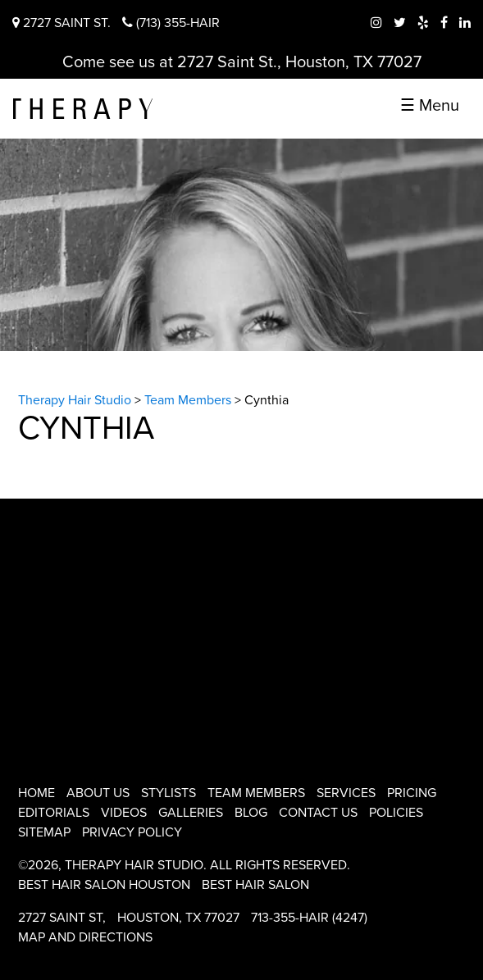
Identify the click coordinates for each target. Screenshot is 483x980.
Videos (124, 813)
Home (36, 793)
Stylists (169, 793)
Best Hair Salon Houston (104, 885)
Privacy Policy (132, 832)
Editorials (54, 813)
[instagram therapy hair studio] (376, 23)
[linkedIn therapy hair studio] (465, 23)
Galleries (191, 813)
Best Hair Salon (255, 885)
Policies (396, 813)
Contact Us (318, 813)
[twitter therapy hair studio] (400, 23)
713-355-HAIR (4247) (309, 918)
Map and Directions (85, 937)
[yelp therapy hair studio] (423, 23)
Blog (251, 813)
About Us (98, 793)
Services (346, 793)
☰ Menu (430, 106)
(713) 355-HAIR (171, 23)
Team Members (256, 793)
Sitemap (44, 832)
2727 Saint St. (62, 23)
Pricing (412, 793)
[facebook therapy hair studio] (444, 23)
